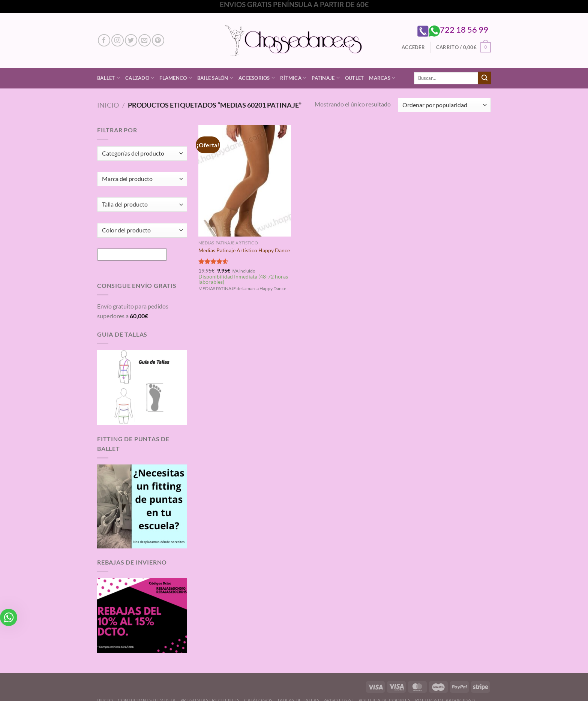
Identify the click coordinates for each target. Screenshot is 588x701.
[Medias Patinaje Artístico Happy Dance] (245, 181)
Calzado (140, 78)
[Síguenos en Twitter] (131, 40)
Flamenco (176, 78)
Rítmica (293, 78)
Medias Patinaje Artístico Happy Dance (244, 250)
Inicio (108, 105)
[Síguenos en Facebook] (104, 40)
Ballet (109, 78)
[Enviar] (484, 78)
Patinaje (326, 78)
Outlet (355, 78)
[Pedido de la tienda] (444, 105)
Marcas (382, 78)
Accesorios (257, 78)
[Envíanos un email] (145, 40)
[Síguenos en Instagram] (118, 40)
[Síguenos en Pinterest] (158, 40)
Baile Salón (215, 78)
